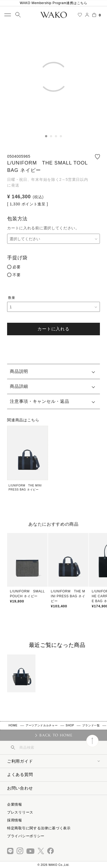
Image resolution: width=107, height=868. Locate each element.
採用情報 (15, 820)
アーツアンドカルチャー (42, 725)
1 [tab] (46, 136)
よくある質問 (20, 774)
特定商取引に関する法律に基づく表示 (39, 828)
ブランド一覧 (91, 725)
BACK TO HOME (56, 735)
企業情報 (15, 804)
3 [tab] (56, 136)
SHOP (70, 725)
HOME (13, 725)
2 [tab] (51, 136)
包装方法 (17, 219)
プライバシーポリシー (26, 836)
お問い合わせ (20, 788)
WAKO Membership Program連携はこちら (53, 3)
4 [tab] (61, 136)
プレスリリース (20, 812)
